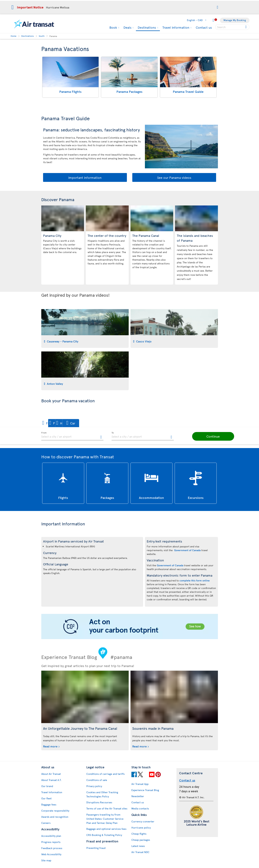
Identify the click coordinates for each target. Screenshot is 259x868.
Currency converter (143, 821)
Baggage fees (49, 804)
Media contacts (140, 808)
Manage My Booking (235, 20)
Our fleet (46, 798)
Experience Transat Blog (145, 790)
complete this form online (195, 580)
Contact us (204, 27)
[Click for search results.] (246, 27)
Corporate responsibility (55, 811)
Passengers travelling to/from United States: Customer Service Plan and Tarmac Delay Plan (105, 819)
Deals (127, 27)
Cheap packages (141, 840)
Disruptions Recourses (99, 802)
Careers (46, 823)
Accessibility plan (51, 836)
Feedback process (52, 848)
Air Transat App (140, 784)
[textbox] (72, 436)
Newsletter (138, 796)
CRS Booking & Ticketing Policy (104, 835)
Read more (50, 746)
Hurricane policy (141, 828)
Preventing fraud (96, 848)
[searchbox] (232, 27)
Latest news (138, 846)
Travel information (175, 27)
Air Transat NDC (140, 852)
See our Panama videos (174, 177)
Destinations (146, 28)
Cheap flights (139, 834)
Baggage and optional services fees (106, 829)
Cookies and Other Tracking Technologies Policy (102, 794)
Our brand (47, 786)
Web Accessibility (51, 854)
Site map (46, 860)
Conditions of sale (97, 780)
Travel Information (52, 792)
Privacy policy (94, 786)
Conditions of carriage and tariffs (105, 774)
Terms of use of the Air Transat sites (107, 808)
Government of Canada (187, 550)
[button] (217, 7)
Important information (85, 177)
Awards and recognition (55, 817)
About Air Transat (51, 774)
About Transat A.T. (51, 780)
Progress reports (51, 842)
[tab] (85, 328)
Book (113, 27)
